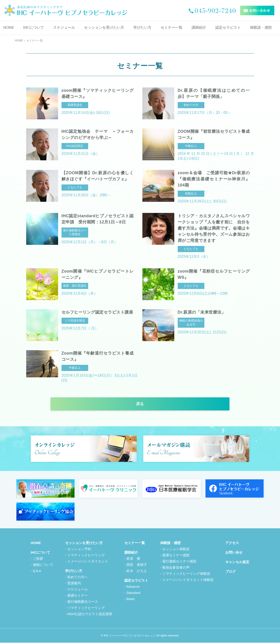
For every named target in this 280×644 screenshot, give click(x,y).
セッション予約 (79, 550)
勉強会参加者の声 (176, 569)
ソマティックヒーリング (86, 556)
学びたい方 (142, 27)
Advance (133, 588)
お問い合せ (234, 554)
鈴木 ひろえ (137, 572)
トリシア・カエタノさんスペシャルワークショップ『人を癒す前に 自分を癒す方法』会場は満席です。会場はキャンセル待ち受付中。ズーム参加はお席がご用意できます (214, 228)
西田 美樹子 (137, 566)
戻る (140, 405)
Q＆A (37, 572)
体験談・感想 (261, 27)
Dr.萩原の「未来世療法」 (202, 312)
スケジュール (64, 27)
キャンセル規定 (237, 563)
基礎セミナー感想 (176, 556)
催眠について (43, 566)
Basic (131, 600)
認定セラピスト (228, 27)
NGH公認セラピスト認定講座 (90, 615)
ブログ (230, 573)
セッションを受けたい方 (104, 27)
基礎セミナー (77, 597)
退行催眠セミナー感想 (179, 563)
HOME (9, 27)
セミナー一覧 (172, 27)
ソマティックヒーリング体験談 (186, 575)
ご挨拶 (38, 560)
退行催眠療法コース (83, 603)
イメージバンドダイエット (88, 563)
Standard (133, 594)
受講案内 (74, 584)
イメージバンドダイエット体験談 (188, 581)
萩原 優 (133, 560)
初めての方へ (77, 578)
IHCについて (34, 27)
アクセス (232, 544)
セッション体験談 (176, 550)
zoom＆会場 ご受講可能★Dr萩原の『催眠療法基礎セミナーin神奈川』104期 (214, 179)
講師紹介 (199, 27)
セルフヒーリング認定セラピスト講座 (97, 312)
